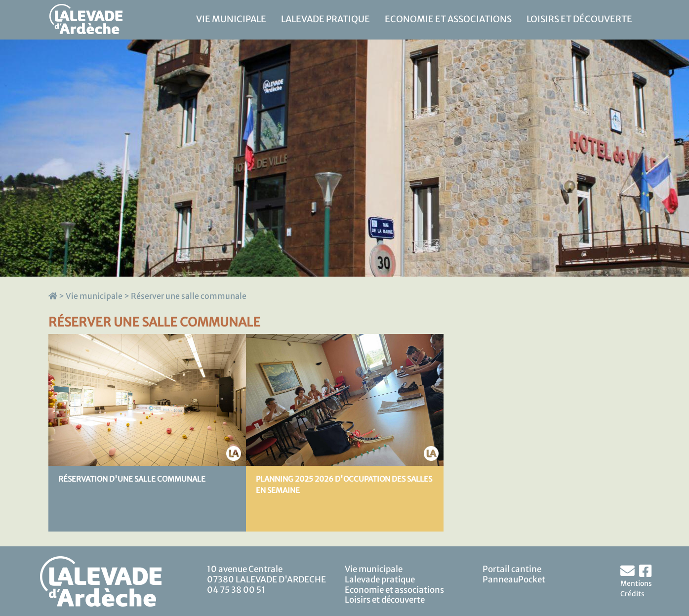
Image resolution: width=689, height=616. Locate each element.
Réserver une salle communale (189, 296)
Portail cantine (512, 569)
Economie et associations (448, 19)
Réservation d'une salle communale (132, 479)
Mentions (636, 583)
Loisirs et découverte (579, 19)
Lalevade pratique (325, 19)
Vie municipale (231, 19)
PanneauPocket (514, 579)
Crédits (632, 594)
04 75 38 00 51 (236, 590)
